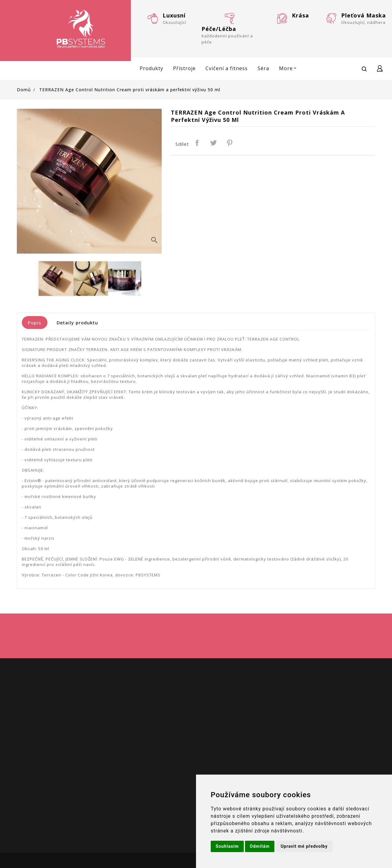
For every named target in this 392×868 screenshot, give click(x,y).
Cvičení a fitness (227, 68)
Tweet (214, 143)
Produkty (151, 68)
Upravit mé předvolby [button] (304, 846)
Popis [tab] (35, 323)
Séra (263, 68)
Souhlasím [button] (227, 846)
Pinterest (230, 143)
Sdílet (198, 143)
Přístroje (184, 68)
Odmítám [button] (260, 846)
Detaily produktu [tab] (77, 323)
